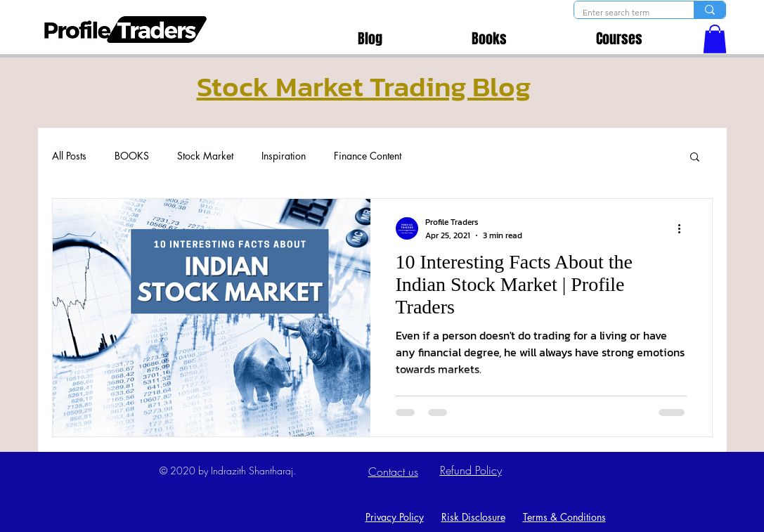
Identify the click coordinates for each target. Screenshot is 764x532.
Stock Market (205, 156)
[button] (715, 39)
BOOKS (132, 156)
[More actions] (685, 228)
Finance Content (368, 156)
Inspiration (284, 156)
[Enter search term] (623, 13)
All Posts (69, 156)
